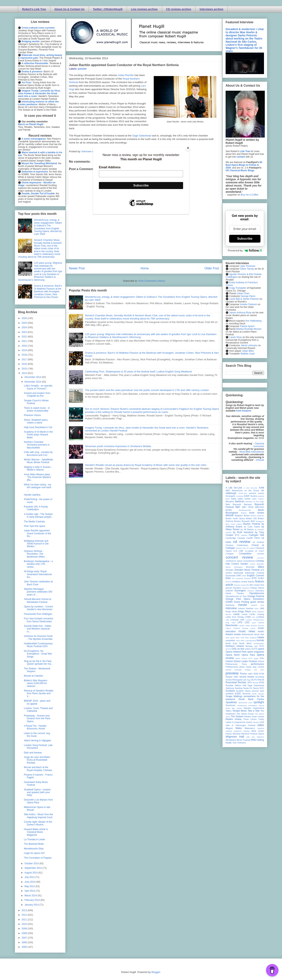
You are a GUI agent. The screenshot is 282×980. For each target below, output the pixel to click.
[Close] (188, 148)
